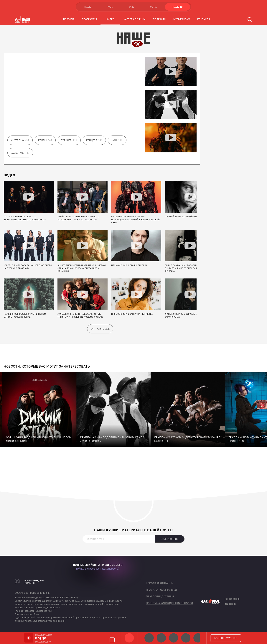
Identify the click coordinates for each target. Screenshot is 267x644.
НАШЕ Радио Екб (174, 638)
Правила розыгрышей (161, 590)
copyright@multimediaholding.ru (48, 621)
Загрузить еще (100, 329)
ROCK (110, 7)
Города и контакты (160, 583)
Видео (110, 19)
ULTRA (154, 7)
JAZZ (131, 7)
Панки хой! (198, 638)
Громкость (112, 640)
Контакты (204, 19)
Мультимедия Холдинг (29, 582)
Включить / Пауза (29, 638)
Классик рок (186, 638)
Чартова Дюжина (135, 19)
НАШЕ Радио (129, 638)
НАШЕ (88, 7)
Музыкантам (182, 19)
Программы (89, 19)
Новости (69, 19)
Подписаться (170, 539)
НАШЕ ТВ (178, 7)
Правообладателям (160, 596)
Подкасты (159, 19)
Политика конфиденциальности (169, 603)
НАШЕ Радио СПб (161, 638)
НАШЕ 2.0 (149, 638)
